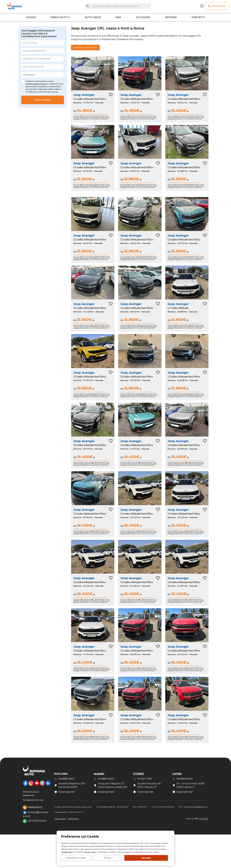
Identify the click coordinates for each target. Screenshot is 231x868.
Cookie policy (73, 822)
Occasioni (143, 21)
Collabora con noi (33, 804)
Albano (99, 777)
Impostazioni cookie (76, 858)
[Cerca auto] (121, 8)
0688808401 (217, 8)
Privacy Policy (90, 852)
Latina (177, 777)
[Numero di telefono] (43, 55)
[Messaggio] (43, 79)
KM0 (118, 21)
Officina (171, 21)
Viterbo (139, 777)
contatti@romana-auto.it (36, 818)
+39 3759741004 (35, 825)
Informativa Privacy (38, 88)
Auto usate (93, 21)
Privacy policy (60, 822)
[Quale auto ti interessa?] (43, 63)
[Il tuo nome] (43, 47)
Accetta (146, 858)
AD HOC (204, 822)
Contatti (198, 21)
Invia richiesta (43, 104)
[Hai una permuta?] (43, 71)
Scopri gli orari (65, 796)
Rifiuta (107, 858)
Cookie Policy (67, 852)
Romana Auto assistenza (31, 797)
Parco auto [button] (60, 21)
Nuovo (31, 21)
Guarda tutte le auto (85, 51)
